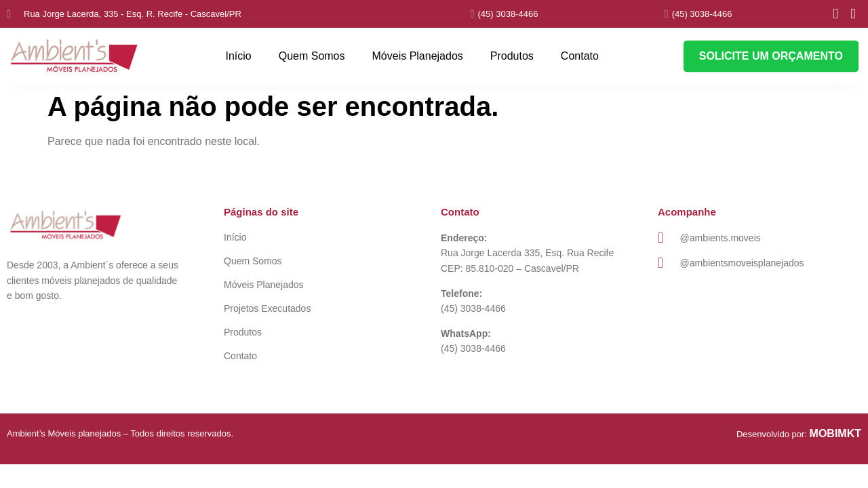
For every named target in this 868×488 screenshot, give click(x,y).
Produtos (512, 56)
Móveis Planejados (418, 56)
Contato (580, 56)
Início (238, 56)
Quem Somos (312, 56)
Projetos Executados (267, 308)
